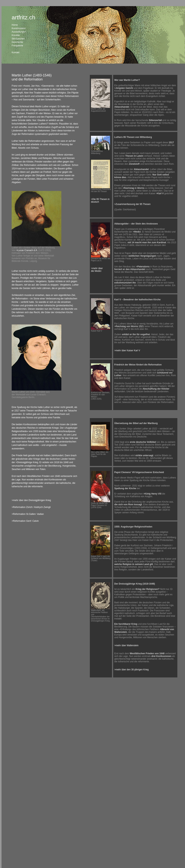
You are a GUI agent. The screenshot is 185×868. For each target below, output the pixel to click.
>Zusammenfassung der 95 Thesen (132, 204)
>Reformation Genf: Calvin (25, 521)
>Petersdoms (143, 267)
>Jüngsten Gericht (124, 88)
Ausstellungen (19, 32)
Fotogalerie (17, 46)
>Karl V (160, 193)
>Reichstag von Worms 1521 (129, 326)
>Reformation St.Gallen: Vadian (28, 514)
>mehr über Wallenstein (126, 645)
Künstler (16, 35)
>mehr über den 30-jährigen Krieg (131, 670)
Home (15, 25)
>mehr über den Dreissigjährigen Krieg (31, 500)
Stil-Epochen (18, 39)
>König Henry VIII (152, 494)
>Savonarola (47, 86)
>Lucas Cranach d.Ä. (27, 250)
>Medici (137, 232)
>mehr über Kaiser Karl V (127, 350)
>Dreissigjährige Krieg (27, 462)
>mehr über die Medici (97, 270)
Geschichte (17, 42)
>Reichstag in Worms (133, 188)
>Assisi (26, 86)
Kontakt (16, 52)
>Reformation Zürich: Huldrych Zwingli (31, 507)
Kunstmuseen (19, 28)
